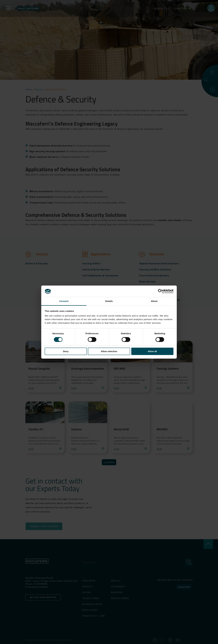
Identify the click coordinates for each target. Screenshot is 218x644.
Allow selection (109, 351)
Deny (66, 351)
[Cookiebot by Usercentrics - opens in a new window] (160, 291)
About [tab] (154, 301)
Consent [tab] (64, 301)
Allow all (152, 351)
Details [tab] (109, 301)
